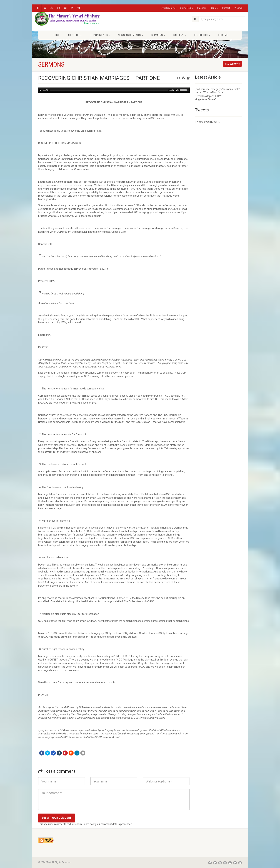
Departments (100, 35)
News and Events (130, 35)
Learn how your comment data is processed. (108, 824)
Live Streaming (168, 8)
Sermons (158, 35)
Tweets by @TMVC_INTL (209, 122)
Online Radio (186, 8)
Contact (226, 8)
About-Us (75, 35)
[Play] (41, 90)
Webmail (239, 8)
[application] (114, 90)
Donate (214, 8)
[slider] (109, 90)
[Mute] (177, 90)
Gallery (179, 35)
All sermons (232, 64)
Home (56, 35)
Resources (202, 35)
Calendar (202, 8)
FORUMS (223, 35)
